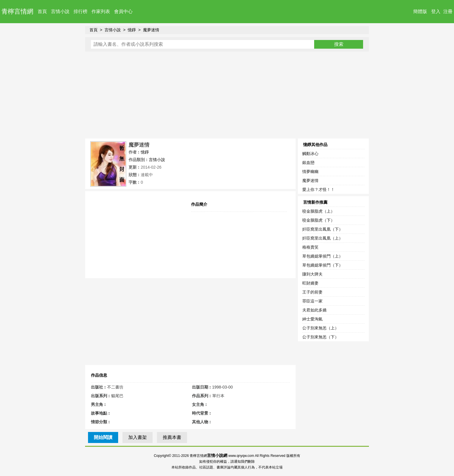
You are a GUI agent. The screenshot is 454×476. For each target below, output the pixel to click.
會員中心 (123, 11)
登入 (436, 11)
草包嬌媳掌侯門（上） (323, 256)
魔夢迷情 (151, 30)
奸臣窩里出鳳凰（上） (323, 238)
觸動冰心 (310, 154)
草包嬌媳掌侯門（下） (323, 265)
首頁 (42, 11)
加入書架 (138, 437)
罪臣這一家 (312, 301)
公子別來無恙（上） (321, 328)
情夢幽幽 (310, 172)
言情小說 (60, 11)
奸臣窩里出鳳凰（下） (323, 229)
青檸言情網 (17, 11)
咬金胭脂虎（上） (318, 211)
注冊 (448, 11)
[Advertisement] (227, 95)
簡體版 (420, 11)
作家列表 (101, 11)
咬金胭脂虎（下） (318, 220)
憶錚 (132, 30)
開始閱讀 (103, 437)
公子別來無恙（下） (321, 337)
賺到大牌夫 (312, 274)
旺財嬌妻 (310, 283)
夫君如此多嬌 (314, 310)
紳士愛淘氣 (312, 319)
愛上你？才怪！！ (318, 189)
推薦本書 (172, 437)
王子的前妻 (312, 292)
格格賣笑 (310, 247)
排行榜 (80, 11)
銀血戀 (308, 163)
